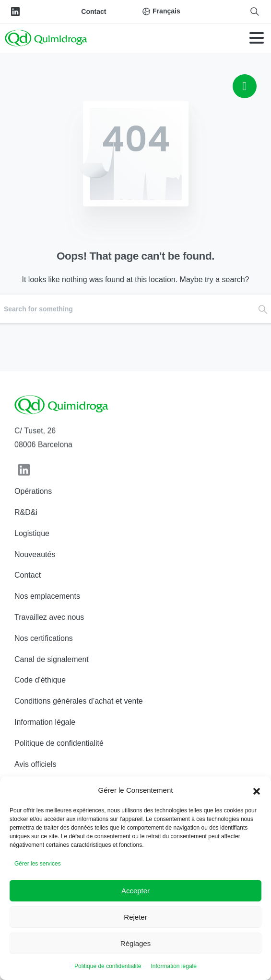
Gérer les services (38, 864)
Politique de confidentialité (108, 966)
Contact (94, 11)
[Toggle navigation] (257, 38)
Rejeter (135, 917)
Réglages (135, 943)
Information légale (174, 966)
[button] (257, 790)
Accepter (135, 891)
